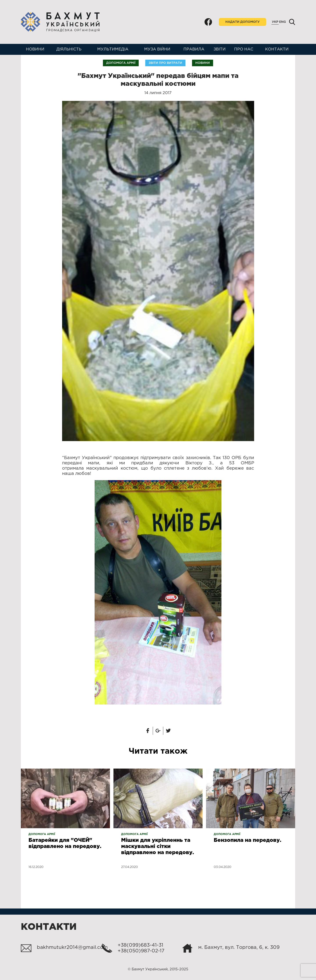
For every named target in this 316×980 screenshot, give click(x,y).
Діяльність (69, 49)
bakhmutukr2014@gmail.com (72, 948)
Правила (194, 49)
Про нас (244, 49)
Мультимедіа (113, 49)
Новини (35, 49)
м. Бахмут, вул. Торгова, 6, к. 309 (239, 948)
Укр (275, 22)
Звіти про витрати (165, 63)
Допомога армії (121, 63)
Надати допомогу (242, 22)
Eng (283, 22)
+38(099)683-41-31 (140, 945)
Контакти (277, 49)
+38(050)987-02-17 (141, 951)
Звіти (220, 49)
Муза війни (157, 49)
